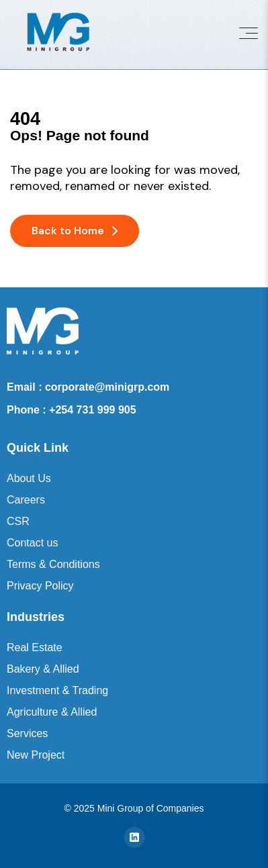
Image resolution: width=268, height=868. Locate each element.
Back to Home (75, 231)
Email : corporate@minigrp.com (88, 387)
